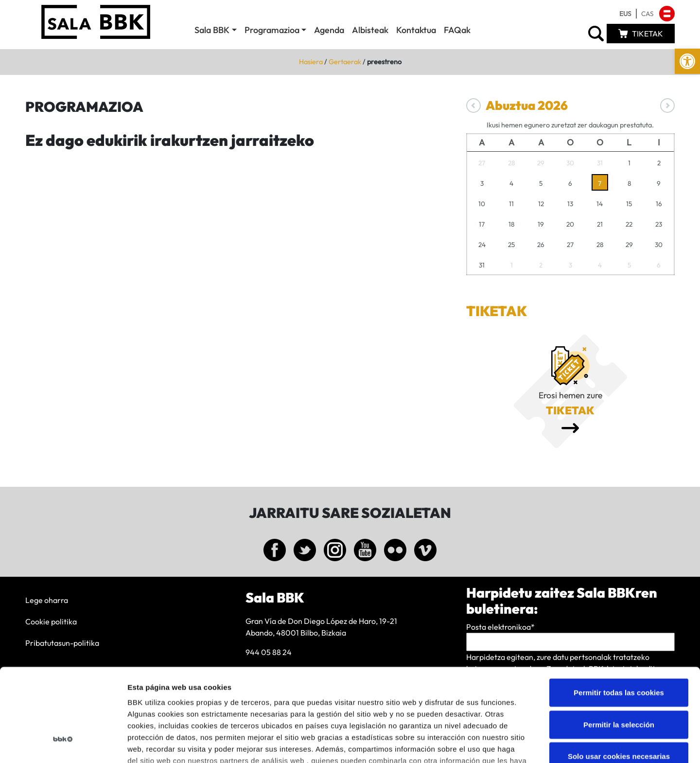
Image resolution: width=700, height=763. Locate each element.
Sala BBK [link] (212, 30)
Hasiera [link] (311, 62)
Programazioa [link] (272, 30)
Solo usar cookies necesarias (619, 678)
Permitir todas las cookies (619, 614)
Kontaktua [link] (416, 30)
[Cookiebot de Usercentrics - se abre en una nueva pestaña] (63, 744)
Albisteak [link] (370, 30)
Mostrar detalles (522, 744)
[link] (687, 61)
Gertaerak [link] (345, 62)
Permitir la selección (619, 646)
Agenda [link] (329, 30)
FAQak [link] (457, 30)
